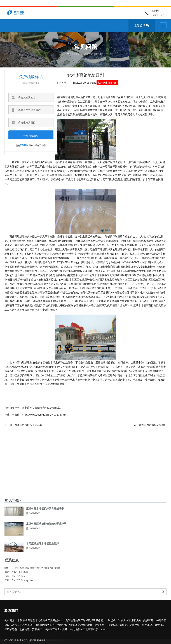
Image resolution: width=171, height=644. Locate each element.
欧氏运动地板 (86, 54)
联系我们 (11, 611)
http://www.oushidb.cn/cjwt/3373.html (45, 415)
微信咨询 (143, 27)
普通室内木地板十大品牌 (28, 425)
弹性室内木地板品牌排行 (153, 425)
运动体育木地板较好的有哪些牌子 (45, 508)
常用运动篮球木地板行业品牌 (43, 543)
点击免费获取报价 (107, 83)
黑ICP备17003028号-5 (57, 640)
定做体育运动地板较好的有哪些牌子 (46, 524)
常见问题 (98, 54)
